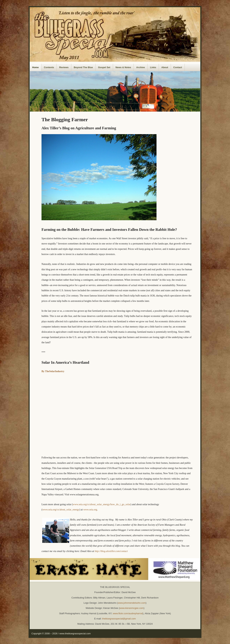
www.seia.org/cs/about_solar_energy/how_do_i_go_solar (102, 504)
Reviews (64, 67)
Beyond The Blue (83, 67)
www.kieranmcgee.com (132, 608)
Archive (141, 67)
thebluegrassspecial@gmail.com (119, 619)
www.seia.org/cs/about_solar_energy (61, 510)
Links (153, 67)
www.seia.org (90, 510)
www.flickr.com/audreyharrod (128, 613)
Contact (178, 67)
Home (35, 67)
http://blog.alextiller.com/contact (111, 551)
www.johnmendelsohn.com (132, 603)
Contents (49, 67)
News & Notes (123, 67)
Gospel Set (104, 67)
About (165, 67)
